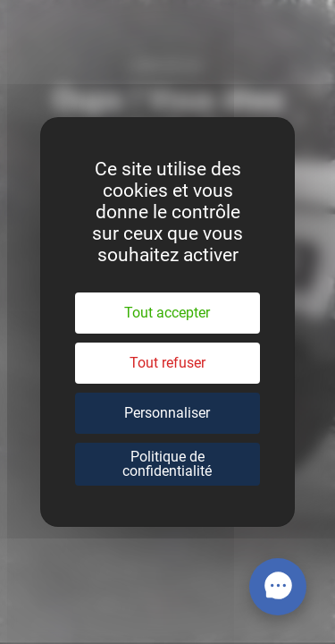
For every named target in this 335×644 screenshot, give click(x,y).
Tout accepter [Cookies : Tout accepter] (167, 313)
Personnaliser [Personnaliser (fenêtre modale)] (167, 413)
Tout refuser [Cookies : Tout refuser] (167, 363)
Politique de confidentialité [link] (167, 464)
